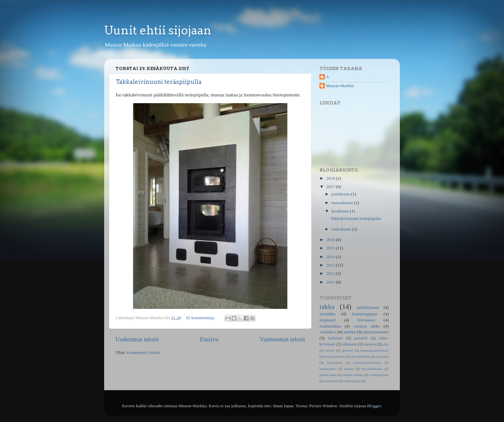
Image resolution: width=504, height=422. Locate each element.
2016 (331, 240)
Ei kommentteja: (201, 318)
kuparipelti (335, 363)
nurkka (350, 332)
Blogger (374, 406)
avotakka (327, 314)
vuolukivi (328, 332)
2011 (331, 282)
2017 (331, 187)
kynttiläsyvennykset (367, 363)
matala (349, 369)
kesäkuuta (341, 211)
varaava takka (367, 326)
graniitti (347, 350)
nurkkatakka (330, 326)
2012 (331, 273)
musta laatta (328, 375)
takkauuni (350, 344)
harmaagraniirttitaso (375, 350)
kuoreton (382, 356)
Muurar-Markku (340, 86)
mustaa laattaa (353, 375)
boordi (330, 350)
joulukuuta (341, 194)
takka (327, 307)
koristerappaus (365, 314)
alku (386, 344)
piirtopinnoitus (376, 332)
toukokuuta (342, 229)
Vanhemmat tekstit (282, 339)
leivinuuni (366, 320)
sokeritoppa (352, 381)
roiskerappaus (379, 375)
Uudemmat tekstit (137, 339)
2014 (331, 257)
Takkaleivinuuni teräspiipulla (159, 82)
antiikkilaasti (368, 307)
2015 (331, 248)
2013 (331, 265)
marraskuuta (343, 203)
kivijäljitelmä (361, 356)
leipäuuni (328, 320)
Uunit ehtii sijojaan (158, 30)
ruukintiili (331, 381)
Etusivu (209, 339)
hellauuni (335, 338)
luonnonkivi (328, 369)
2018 (331, 178)
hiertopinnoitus (335, 356)
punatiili (361, 338)
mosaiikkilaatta (372, 369)
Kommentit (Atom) (143, 352)
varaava (370, 344)
